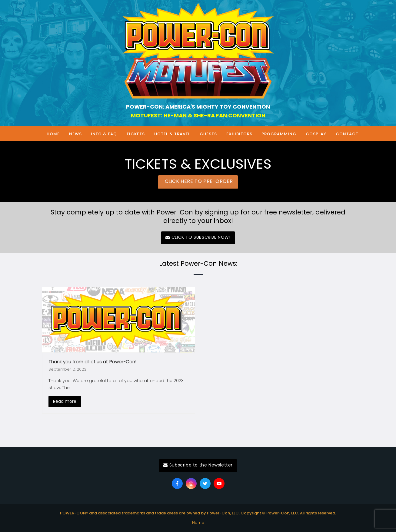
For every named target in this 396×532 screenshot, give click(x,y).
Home (198, 522)
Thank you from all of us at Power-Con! (92, 362)
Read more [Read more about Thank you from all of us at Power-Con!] (65, 401)
